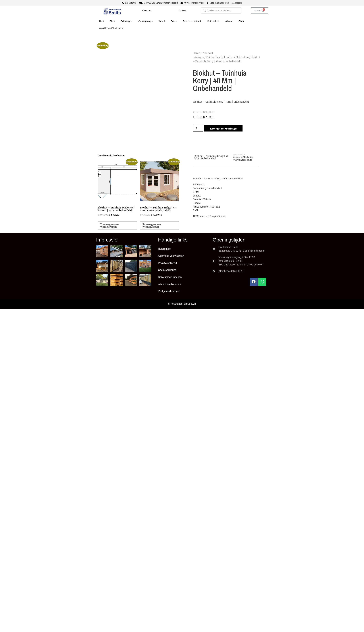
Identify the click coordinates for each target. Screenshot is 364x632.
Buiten (174, 21)
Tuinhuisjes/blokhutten (220, 57)
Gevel (162, 21)
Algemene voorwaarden (171, 256)
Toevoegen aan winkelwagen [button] (110, 226)
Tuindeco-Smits (245, 160)
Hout (102, 21)
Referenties (164, 249)
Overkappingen (146, 21)
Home (196, 53)
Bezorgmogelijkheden (170, 277)
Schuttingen (127, 21)
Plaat (112, 21)
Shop (241, 21)
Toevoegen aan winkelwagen (223, 129)
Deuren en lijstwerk (192, 21)
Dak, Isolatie (213, 21)
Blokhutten (242, 57)
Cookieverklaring (167, 270)
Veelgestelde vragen (169, 291)
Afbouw (229, 21)
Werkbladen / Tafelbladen (111, 28)
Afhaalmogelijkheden (169, 284)
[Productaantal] (198, 128)
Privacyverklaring (167, 263)
